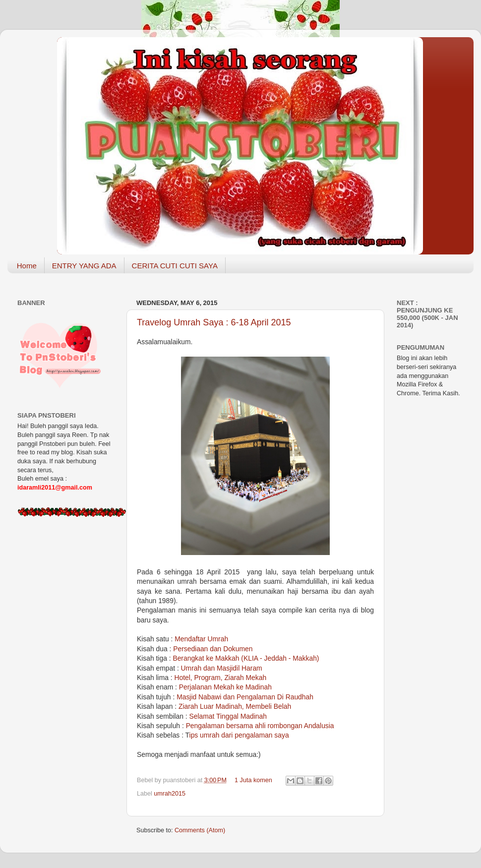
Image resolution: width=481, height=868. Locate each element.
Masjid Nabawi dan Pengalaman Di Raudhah (245, 697)
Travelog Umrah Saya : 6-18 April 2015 (214, 322)
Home (27, 266)
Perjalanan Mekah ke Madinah (225, 687)
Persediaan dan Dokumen (213, 649)
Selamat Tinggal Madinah (228, 716)
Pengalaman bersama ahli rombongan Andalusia (260, 726)
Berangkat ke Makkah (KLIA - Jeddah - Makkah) (246, 658)
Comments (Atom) (200, 830)
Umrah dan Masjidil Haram (222, 668)
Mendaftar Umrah (201, 639)
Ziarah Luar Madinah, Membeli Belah (235, 706)
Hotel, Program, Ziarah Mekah (220, 678)
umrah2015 (170, 794)
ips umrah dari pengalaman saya (239, 735)
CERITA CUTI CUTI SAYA (175, 266)
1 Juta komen (253, 780)
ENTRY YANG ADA (84, 266)
